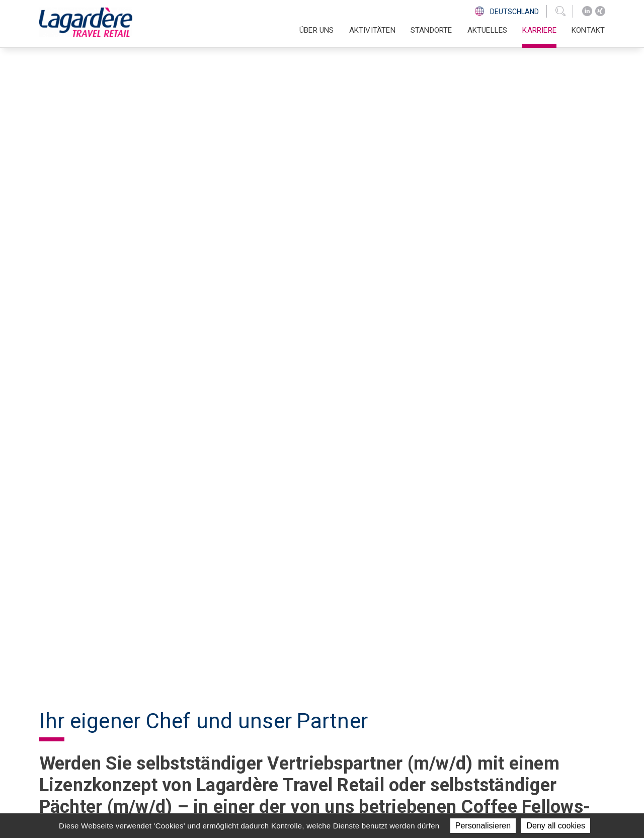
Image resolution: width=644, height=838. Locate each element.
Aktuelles (488, 30)
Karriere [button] (539, 30)
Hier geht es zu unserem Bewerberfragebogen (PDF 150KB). (175, 638)
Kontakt (588, 30)
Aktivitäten (324, 719)
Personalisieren (483, 826)
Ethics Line (456, 756)
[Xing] (600, 11)
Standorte (431, 30)
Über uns (318, 707)
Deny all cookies (556, 826)
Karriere (318, 756)
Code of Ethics (463, 744)
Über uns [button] (317, 30)
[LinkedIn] (587, 11)
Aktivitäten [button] (372, 30)
